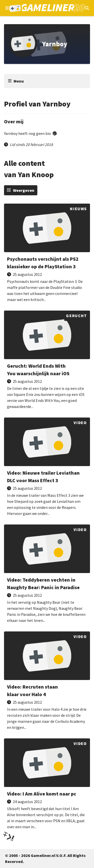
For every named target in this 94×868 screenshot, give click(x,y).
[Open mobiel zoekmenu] (87, 8)
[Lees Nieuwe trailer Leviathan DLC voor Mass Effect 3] (47, 468)
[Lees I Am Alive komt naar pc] (47, 786)
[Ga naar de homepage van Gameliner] (47, 8)
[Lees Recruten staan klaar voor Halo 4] (47, 682)
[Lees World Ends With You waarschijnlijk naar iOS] (47, 362)
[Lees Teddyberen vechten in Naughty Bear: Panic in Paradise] (47, 575)
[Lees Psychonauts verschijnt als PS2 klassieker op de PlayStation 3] (47, 255)
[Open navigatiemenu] (7, 8)
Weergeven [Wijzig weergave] (24, 190)
